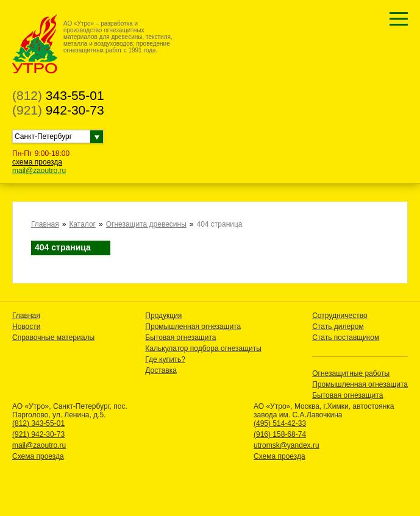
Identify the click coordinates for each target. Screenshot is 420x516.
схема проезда (37, 162)
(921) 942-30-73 (38, 434)
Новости (26, 327)
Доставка (161, 370)
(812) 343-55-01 (38, 423)
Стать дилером (338, 327)
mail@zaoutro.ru (39, 171)
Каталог (82, 224)
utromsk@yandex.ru (287, 445)
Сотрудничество (340, 316)
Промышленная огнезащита (193, 327)
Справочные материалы (53, 338)
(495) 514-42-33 (280, 423)
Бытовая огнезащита (180, 338)
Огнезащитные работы (351, 373)
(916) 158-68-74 (280, 434)
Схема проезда (38, 456)
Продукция (163, 316)
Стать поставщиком (346, 338)
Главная (45, 224)
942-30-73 (58, 110)
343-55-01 (58, 95)
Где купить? (165, 359)
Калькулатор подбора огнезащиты (203, 348)
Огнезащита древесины (146, 224)
